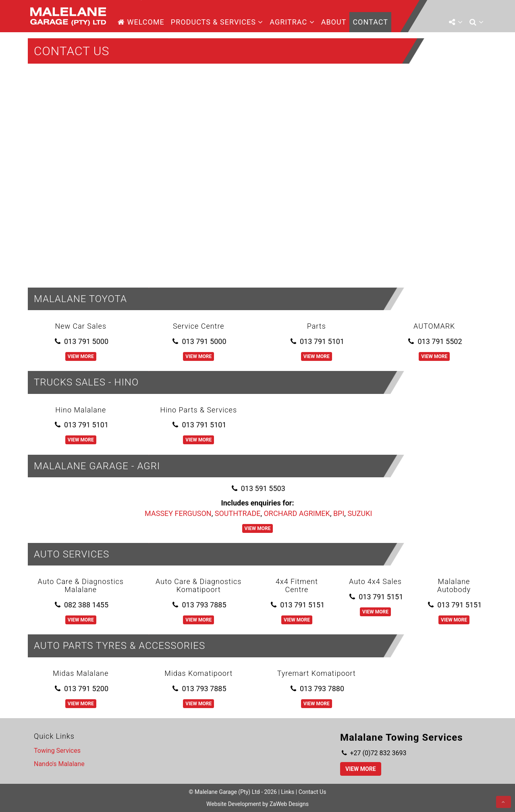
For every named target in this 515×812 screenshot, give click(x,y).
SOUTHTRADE (238, 513)
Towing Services (57, 751)
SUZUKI (360, 513)
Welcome (141, 22)
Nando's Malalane (59, 764)
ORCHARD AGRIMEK (297, 513)
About (334, 22)
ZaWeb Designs (289, 804)
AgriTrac (292, 22)
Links (288, 792)
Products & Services (217, 22)
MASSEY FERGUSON (178, 513)
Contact (370, 22)
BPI (339, 513)
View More (81, 356)
